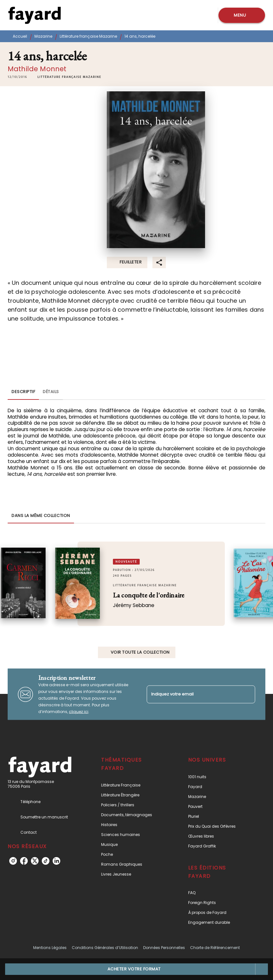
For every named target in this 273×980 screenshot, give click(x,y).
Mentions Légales (50, 948)
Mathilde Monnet (37, 69)
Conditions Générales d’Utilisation (105, 948)
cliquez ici (79, 712)
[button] (69, 77)
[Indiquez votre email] (193, 694)
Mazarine (43, 36)
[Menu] (242, 15)
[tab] (23, 392)
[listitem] (13, 861)
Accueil (20, 36)
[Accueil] (34, 15)
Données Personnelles (164, 948)
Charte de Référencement (215, 948)
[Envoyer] (247, 694)
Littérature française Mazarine (88, 36)
